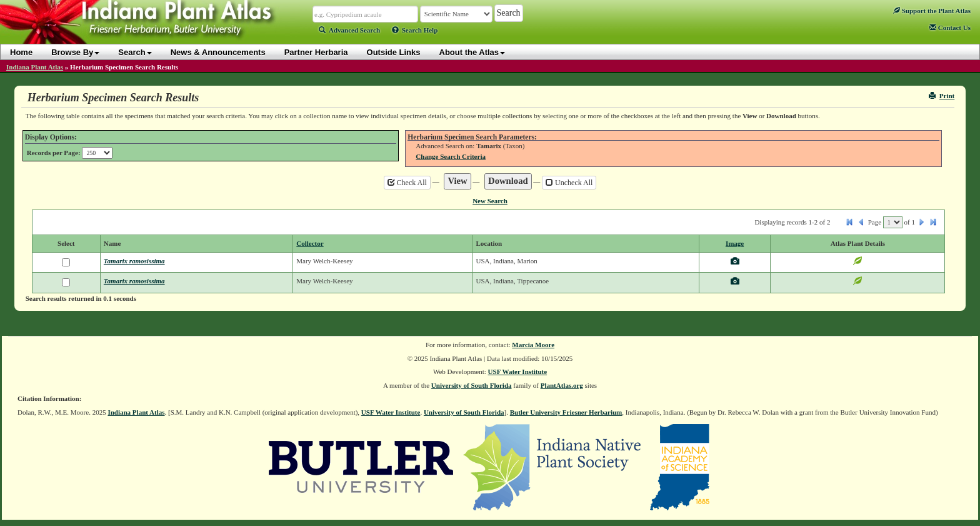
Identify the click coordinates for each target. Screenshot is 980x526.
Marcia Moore (533, 345)
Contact (950, 28)
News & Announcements (218, 52)
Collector (310, 243)
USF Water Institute (518, 372)
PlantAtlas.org (562, 385)
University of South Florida (472, 385)
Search (135, 52)
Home (21, 52)
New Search (490, 201)
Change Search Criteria (451, 156)
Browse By (75, 52)
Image (735, 243)
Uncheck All (569, 183)
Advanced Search (349, 30)
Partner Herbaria (316, 52)
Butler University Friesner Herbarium (566, 412)
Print (942, 96)
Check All (407, 183)
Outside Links (394, 52)
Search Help (415, 30)
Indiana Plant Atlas (35, 67)
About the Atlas (472, 52)
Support (932, 11)
